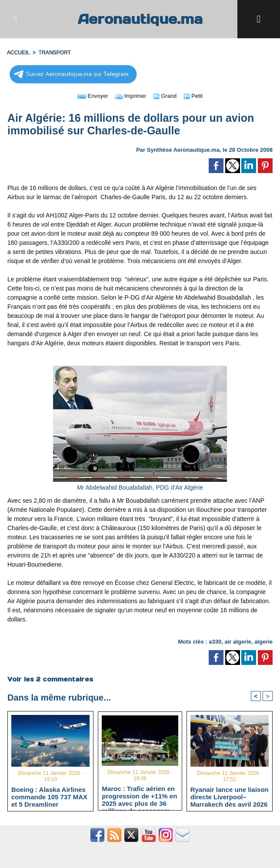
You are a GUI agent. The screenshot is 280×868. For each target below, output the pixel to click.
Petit (196, 96)
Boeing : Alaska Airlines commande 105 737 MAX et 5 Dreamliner (49, 797)
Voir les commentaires (50, 679)
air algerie (238, 642)
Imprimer (130, 96)
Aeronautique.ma (140, 19)
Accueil (18, 53)
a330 (215, 642)
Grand (167, 96)
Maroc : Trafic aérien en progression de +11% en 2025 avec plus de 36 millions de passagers (139, 796)
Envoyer (90, 96)
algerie (263, 642)
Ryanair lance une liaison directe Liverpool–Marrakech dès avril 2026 (230, 797)
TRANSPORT (54, 53)
